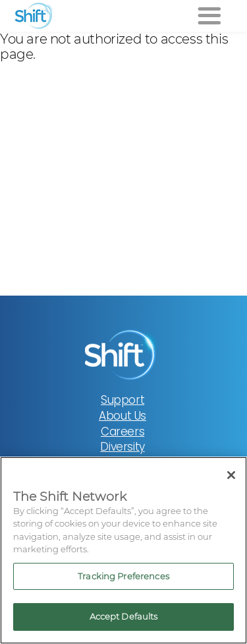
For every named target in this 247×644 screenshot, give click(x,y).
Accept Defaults (124, 616)
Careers (123, 432)
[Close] (231, 475)
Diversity (122, 447)
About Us (123, 416)
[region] (123, 550)
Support (123, 400)
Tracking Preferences (123, 576)
